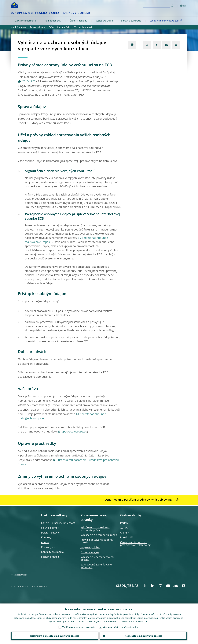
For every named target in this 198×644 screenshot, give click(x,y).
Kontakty (46, 537)
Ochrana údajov (90, 552)
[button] (177, 6)
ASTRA (124, 528)
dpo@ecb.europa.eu (74, 431)
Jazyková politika (90, 547)
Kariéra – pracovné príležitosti (58, 523)
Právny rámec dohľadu (60, 27)
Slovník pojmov (50, 528)
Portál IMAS (127, 537)
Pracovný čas (49, 547)
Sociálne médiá (50, 557)
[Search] (156, 6)
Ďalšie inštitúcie (50, 533)
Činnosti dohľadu (78, 21)
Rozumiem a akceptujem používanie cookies (55, 636)
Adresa (45, 542)
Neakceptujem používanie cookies (143, 636)
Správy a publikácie (131, 21)
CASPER (125, 533)
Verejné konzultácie (84, 27)
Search (172, 6)
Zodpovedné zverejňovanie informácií (96, 566)
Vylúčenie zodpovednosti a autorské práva (95, 529)
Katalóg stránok (20, 575)
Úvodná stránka (18, 27)
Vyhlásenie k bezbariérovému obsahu (98, 558)
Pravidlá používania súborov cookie (97, 541)
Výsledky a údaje (104, 21)
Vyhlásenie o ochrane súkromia (99, 535)
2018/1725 (29, 81)
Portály (124, 523)
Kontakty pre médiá (52, 552)
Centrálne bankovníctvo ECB (166, 21)
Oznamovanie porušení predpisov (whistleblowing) (136, 544)
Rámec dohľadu (53, 21)
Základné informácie (26, 21)
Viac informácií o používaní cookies (121, 627)
